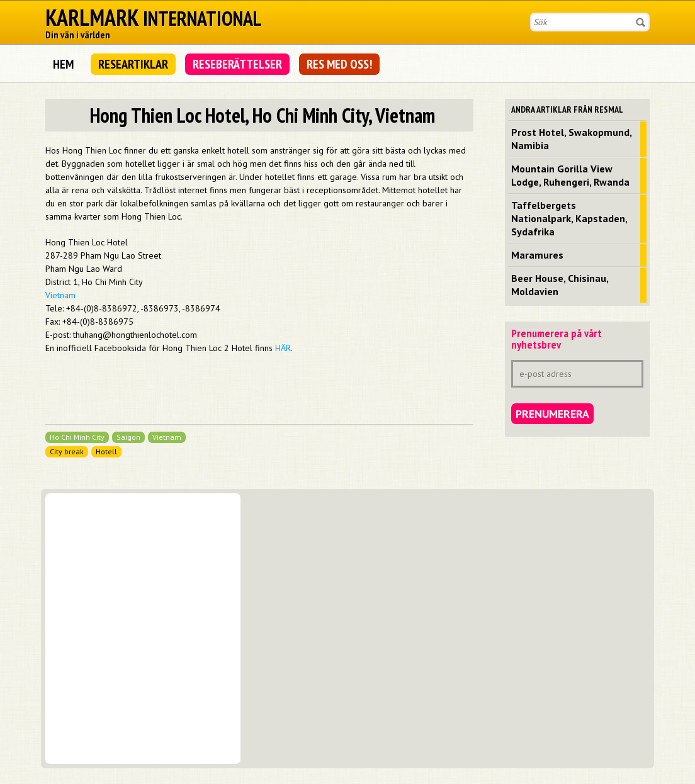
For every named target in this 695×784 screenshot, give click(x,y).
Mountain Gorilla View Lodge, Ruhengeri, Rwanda (570, 175)
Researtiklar (133, 64)
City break (67, 451)
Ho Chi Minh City (77, 437)
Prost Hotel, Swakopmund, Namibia (572, 139)
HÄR (283, 348)
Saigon (128, 437)
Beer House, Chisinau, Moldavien (560, 285)
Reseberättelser (237, 64)
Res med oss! (339, 64)
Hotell (106, 451)
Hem (63, 64)
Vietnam (60, 295)
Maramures (537, 255)
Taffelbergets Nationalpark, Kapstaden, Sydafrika (569, 218)
